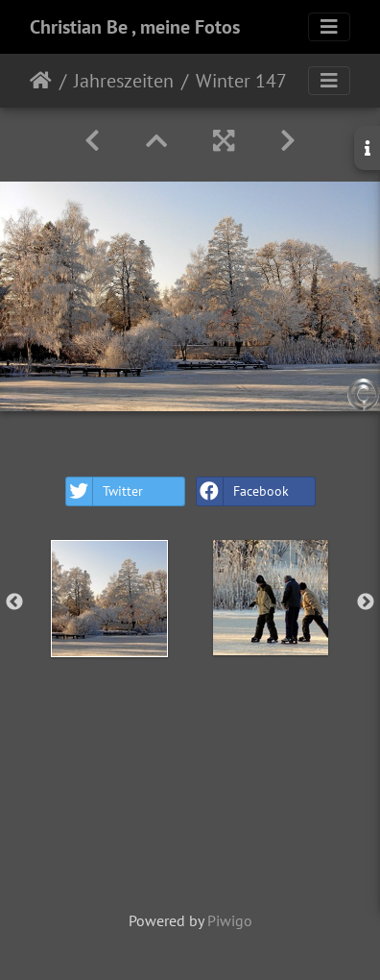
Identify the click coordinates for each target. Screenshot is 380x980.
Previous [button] (14, 602)
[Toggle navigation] (329, 27)
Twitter (105, 491)
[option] (109, 599)
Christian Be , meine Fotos (135, 27)
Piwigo (230, 920)
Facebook (243, 491)
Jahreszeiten (124, 81)
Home (41, 81)
